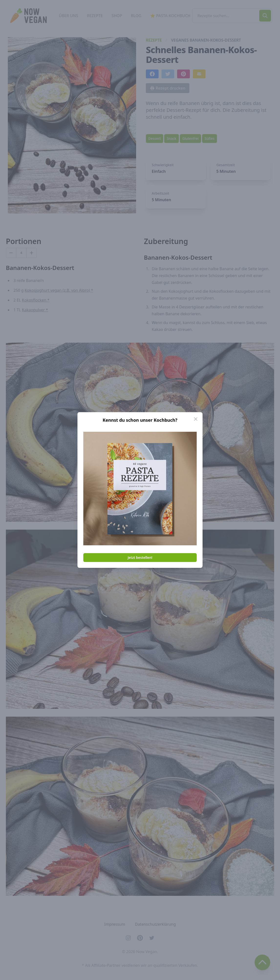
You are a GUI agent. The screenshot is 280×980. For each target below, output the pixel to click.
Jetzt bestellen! (140, 557)
